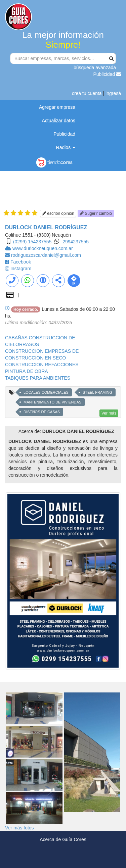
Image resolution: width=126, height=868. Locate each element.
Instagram (21, 269)
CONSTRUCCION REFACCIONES (42, 365)
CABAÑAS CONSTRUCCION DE (40, 338)
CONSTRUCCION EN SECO (35, 358)
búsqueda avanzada (95, 67)
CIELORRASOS (22, 344)
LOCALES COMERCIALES (46, 392)
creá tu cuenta (87, 93)
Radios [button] (66, 147)
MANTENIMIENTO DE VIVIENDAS (52, 402)
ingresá (113, 93)
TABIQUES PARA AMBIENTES (38, 378)
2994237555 (76, 242)
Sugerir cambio (96, 213)
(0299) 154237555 (32, 242)
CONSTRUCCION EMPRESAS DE (42, 351)
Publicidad (107, 74)
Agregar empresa (57, 107)
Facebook (21, 262)
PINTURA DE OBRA (27, 371)
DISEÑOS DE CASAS (42, 412)
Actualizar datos (58, 120)
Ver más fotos (19, 828)
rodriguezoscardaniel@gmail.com (46, 255)
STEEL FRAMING (97, 392)
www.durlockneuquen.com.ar (43, 248)
